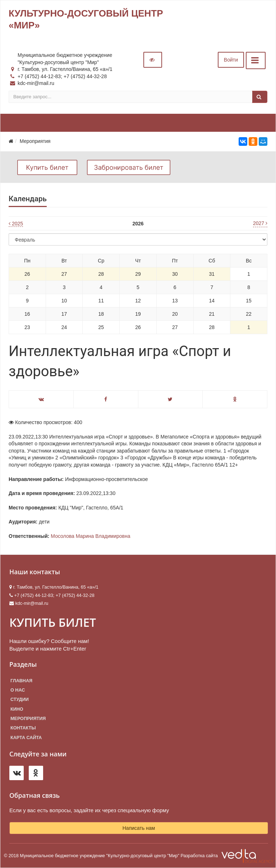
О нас (18, 690)
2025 (16, 224)
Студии (20, 700)
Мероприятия (28, 719)
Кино (17, 709)
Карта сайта (26, 738)
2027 (260, 223)
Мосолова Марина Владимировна (90, 536)
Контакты (23, 728)
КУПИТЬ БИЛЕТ (53, 622)
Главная (21, 681)
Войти (231, 60)
